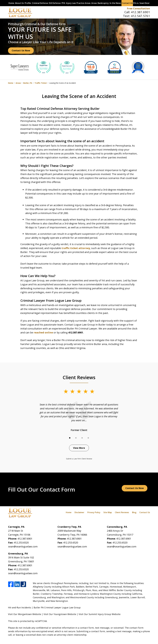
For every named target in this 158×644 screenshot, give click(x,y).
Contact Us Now (21, 50)
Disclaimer (79, 512)
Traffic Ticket (41, 83)
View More (79, 448)
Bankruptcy (103, 3)
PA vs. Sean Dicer (141, 3)
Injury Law (71, 3)
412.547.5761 (140, 16)
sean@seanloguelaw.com (23, 546)
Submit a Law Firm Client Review (79, 459)
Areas (94, 3)
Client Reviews (122, 512)
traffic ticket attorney (76, 248)
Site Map (108, 512)
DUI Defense (55, 3)
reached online (43, 332)
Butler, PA (28, 83)
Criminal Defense (40, 3)
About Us (19, 3)
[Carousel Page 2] (76, 438)
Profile (28, 3)
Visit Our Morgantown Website (25, 614)
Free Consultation (138, 8)
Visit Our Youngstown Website (60, 614)
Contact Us (127, 3)
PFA (63, 3)
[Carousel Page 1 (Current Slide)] (70, 438)
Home (11, 3)
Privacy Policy (94, 512)
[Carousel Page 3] (82, 438)
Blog (134, 512)
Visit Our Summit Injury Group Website (100, 614)
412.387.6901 (140, 12)
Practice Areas (84, 3)
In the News (115, 3)
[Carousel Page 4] (88, 438)
